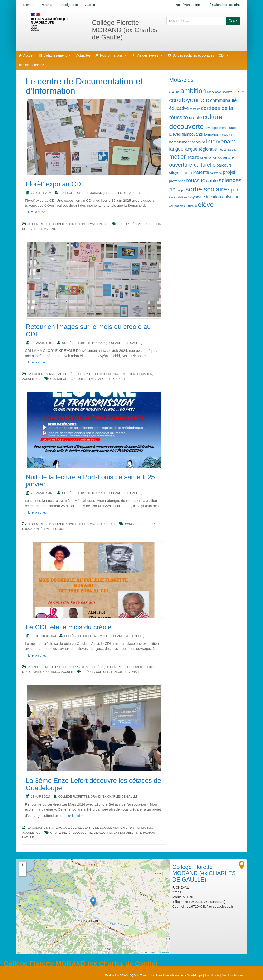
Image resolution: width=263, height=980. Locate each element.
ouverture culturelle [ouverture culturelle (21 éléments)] (192, 165)
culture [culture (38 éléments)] (212, 117)
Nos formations (114, 55)
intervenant (32, 229)
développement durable (114, 833)
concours (133, 524)
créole (63, 379)
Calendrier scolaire (224, 5)
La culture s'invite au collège (52, 374)
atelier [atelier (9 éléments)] (239, 92)
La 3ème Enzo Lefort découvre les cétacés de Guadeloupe (93, 784)
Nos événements (188, 5)
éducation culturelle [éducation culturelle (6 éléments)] (183, 206)
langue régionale (111, 379)
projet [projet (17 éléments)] (229, 172)
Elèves (28, 5)
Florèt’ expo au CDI (54, 184)
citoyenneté (60, 833)
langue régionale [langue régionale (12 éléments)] (201, 149)
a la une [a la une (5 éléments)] (174, 92)
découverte (82, 833)
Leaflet (149, 953)
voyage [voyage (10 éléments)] (195, 197)
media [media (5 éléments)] (222, 150)
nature (28, 838)
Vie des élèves (150, 55)
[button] (93, 902)
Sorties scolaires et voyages (193, 55)
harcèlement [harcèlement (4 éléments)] (227, 135)
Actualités (83, 55)
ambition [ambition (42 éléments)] (193, 91)
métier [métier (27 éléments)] (177, 157)
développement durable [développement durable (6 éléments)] (221, 128)
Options (53, 672)
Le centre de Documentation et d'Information (65, 224)
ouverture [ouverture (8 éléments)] (226, 157)
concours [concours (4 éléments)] (195, 109)
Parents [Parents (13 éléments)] (201, 172)
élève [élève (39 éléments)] (206, 205)
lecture (58, 529)
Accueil (29, 55)
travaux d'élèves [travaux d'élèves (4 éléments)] (178, 197)
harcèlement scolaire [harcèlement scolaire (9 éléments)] (187, 142)
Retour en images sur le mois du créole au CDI (88, 330)
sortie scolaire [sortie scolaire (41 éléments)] (206, 189)
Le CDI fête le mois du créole (69, 627)
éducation (30, 529)
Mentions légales (233, 975)
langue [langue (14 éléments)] (176, 149)
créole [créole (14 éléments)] (195, 118)
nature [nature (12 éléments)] (193, 157)
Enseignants (69, 5)
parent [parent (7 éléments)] (187, 173)
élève (137, 224)
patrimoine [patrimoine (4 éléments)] (216, 173)
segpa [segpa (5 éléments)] (181, 191)
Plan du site (212, 975)
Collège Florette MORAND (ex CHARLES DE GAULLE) (100, 193)
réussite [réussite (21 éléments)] (196, 180)
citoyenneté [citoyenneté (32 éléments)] (193, 100)
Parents (47, 5)
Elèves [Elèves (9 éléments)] (175, 134)
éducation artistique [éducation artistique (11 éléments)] (221, 197)
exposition (152, 224)
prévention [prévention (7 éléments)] (177, 181)
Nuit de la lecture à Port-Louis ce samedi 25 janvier (90, 481)
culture (124, 224)
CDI (224, 55)
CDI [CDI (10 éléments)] (173, 101)
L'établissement (57, 55)
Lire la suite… (38, 212)
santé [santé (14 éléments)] (212, 181)
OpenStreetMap (163, 953)
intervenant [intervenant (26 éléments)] (221, 141)
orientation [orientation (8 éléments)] (209, 157)
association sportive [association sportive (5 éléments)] (220, 92)
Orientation (34, 65)
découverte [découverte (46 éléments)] (186, 126)
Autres (91, 5)
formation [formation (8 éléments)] (211, 134)
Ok (233, 21)
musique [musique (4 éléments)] (231, 150)
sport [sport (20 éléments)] (234, 190)
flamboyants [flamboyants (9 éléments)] (192, 134)
